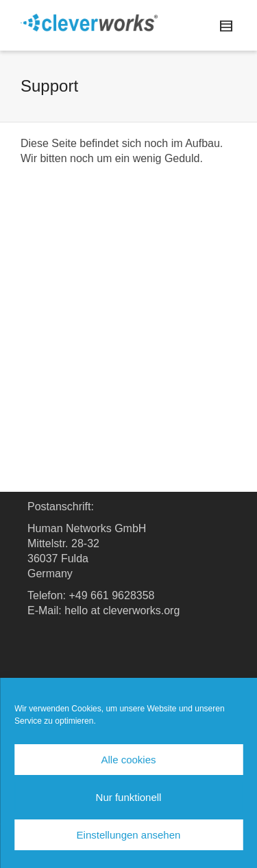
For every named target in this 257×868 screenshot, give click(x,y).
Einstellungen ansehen (129, 835)
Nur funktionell (129, 797)
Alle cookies (128, 760)
